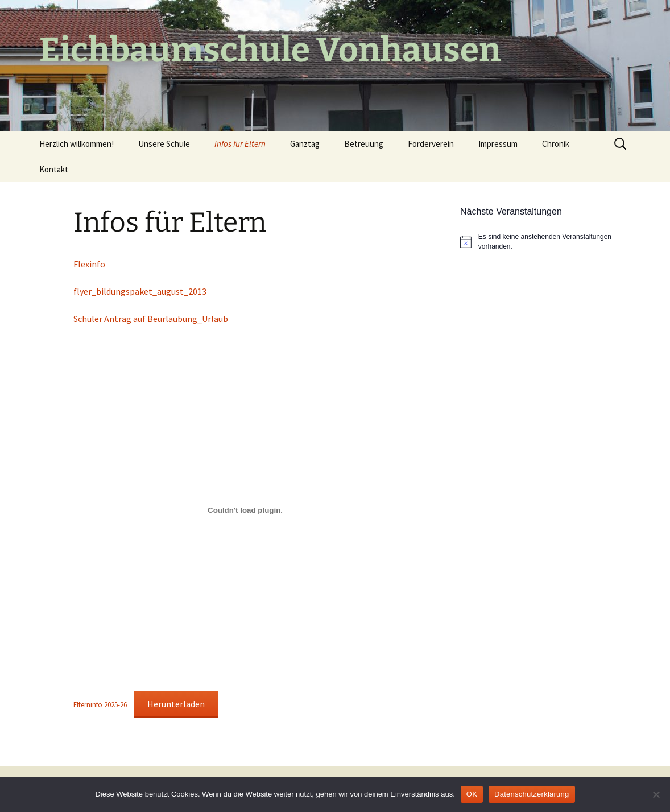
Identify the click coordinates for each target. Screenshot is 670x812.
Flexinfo (89, 264)
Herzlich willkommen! (76, 144)
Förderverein (431, 144)
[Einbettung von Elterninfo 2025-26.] (245, 510)
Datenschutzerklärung (532, 794)
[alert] (545, 242)
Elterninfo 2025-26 (100, 704)
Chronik (556, 144)
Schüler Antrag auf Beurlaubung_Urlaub (151, 319)
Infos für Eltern (240, 144)
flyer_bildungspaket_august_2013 (140, 291)
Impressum (498, 144)
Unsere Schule (164, 144)
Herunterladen (176, 704)
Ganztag (305, 144)
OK (472, 794)
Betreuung (364, 144)
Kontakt (54, 169)
